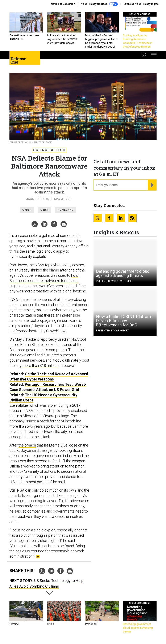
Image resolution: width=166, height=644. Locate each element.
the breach (27, 445)
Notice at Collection (63, 4)
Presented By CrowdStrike (114, 281)
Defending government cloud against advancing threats (123, 273)
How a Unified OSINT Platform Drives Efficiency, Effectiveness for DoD (124, 321)
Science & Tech (49, 150)
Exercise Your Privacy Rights (141, 4)
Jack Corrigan (38, 199)
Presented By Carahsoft (112, 331)
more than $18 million (40, 365)
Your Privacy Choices (99, 4)
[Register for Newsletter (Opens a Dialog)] (152, 185)
